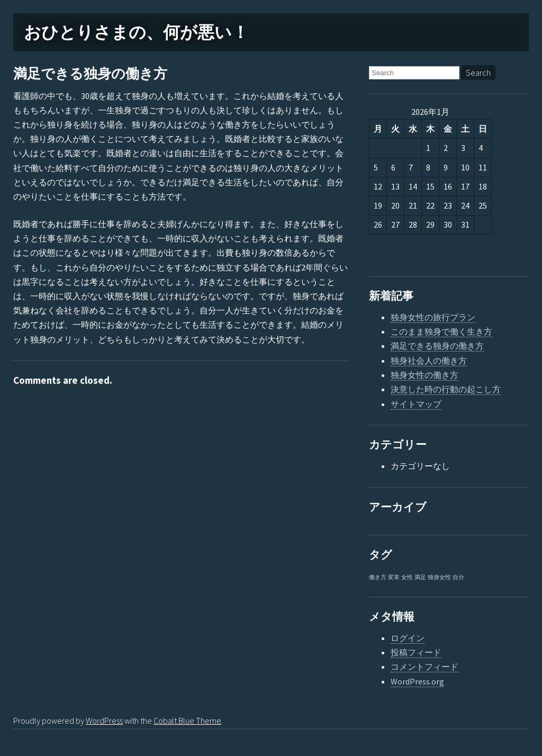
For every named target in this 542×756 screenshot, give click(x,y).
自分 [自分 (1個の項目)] (458, 577)
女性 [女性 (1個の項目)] (407, 577)
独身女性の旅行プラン (433, 317)
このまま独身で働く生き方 (441, 331)
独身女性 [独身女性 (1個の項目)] (439, 577)
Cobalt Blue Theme (187, 721)
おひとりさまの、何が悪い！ (136, 32)
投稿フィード (416, 652)
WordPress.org (417, 681)
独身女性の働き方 (424, 375)
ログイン (408, 638)
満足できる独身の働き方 (90, 74)
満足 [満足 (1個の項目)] (420, 577)
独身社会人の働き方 (429, 361)
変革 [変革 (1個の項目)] (394, 577)
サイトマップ (416, 404)
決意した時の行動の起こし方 (446, 389)
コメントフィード (424, 667)
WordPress (104, 721)
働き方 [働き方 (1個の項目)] (378, 577)
